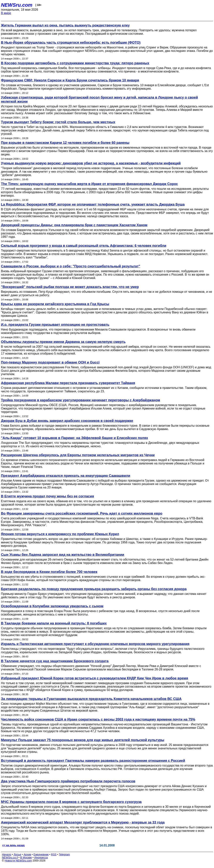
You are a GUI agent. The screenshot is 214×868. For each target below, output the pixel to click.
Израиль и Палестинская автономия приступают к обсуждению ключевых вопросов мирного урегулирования (95, 644)
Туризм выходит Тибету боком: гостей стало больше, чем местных (58, 122)
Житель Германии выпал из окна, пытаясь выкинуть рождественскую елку (65, 25)
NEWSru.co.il (10, 858)
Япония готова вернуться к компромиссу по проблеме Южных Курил (60, 534)
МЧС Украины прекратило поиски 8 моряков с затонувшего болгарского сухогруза (71, 802)
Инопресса (41, 858)
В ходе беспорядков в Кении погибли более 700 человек (49, 572)
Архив (27, 854)
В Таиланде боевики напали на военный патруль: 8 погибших (54, 623)
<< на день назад (13, 845)
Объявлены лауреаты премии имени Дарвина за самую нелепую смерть (63, 342)
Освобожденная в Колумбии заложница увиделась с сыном (52, 606)
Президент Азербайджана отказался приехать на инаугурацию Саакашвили (66, 476)
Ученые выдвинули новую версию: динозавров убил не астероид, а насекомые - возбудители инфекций (91, 163)
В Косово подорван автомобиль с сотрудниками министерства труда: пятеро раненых (75, 63)
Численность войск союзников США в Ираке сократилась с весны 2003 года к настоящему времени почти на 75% (98, 719)
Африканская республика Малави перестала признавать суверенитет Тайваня (68, 383)
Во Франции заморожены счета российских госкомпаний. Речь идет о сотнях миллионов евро (82, 513)
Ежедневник (41, 854)
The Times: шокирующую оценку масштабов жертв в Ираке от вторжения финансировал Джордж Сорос (89, 184)
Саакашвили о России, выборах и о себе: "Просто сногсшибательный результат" (71, 266)
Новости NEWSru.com (18, 861)
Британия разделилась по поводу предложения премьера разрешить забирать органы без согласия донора (94, 589)
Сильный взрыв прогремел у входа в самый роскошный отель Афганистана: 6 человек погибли (84, 246)
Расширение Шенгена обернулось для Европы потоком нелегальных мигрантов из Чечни (78, 455)
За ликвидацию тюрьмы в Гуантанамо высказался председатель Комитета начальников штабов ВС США (91, 699)
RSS (54, 854)
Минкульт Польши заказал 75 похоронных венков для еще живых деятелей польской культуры (83, 740)
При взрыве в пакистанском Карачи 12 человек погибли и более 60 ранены (65, 143)
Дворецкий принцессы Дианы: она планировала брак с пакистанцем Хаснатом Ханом (74, 225)
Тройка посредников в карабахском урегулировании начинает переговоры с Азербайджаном (80, 400)
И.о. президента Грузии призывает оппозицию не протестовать (55, 325)
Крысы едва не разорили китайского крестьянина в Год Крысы (55, 304)
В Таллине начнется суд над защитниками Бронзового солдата (55, 661)
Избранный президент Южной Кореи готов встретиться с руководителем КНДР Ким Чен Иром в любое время (95, 678)
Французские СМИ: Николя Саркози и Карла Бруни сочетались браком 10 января (70, 80)
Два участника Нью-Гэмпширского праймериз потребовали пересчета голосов (68, 781)
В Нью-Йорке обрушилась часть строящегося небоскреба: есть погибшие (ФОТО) (71, 43)
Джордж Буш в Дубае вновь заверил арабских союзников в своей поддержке (67, 421)
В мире (6, 13)
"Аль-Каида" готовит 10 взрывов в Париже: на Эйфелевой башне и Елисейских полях (74, 438)
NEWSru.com (17, 5)
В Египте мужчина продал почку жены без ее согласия (47, 496)
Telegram (64, 854)
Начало (7, 854)
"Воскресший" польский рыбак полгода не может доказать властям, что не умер (70, 287)
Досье (17, 854)
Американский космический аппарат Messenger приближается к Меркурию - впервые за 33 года (83, 822)
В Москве (26, 858)
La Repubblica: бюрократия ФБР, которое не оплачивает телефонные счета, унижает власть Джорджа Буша (93, 204)
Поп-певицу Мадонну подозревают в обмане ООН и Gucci (50, 362)
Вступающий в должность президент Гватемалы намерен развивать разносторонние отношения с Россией (93, 761)
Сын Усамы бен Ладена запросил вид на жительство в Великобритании (63, 555)
